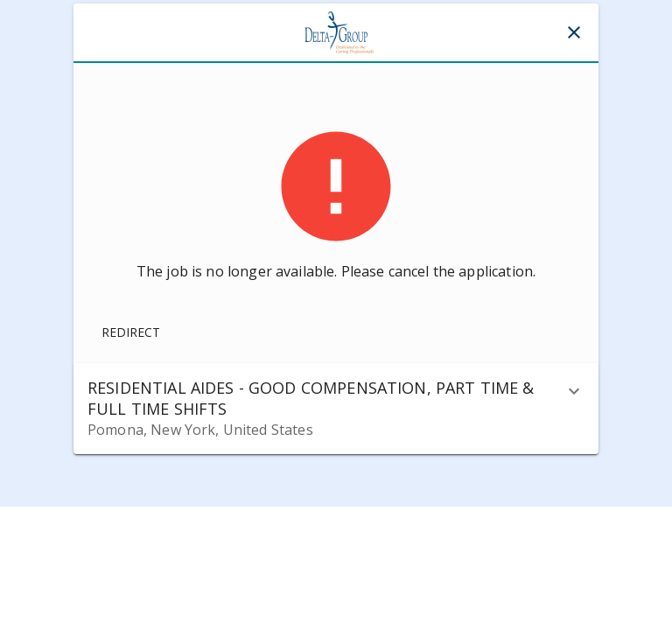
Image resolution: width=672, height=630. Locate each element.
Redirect (131, 332)
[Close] (574, 32)
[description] (574, 391)
